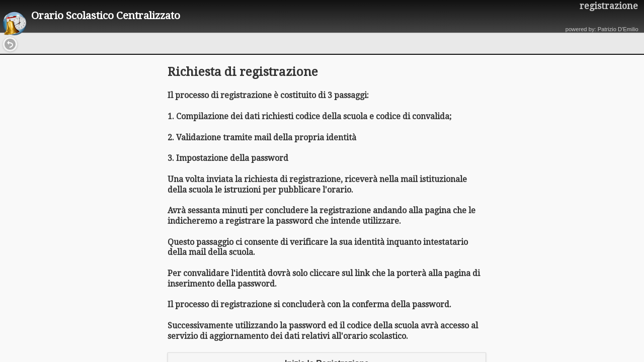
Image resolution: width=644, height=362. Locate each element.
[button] (10, 44)
